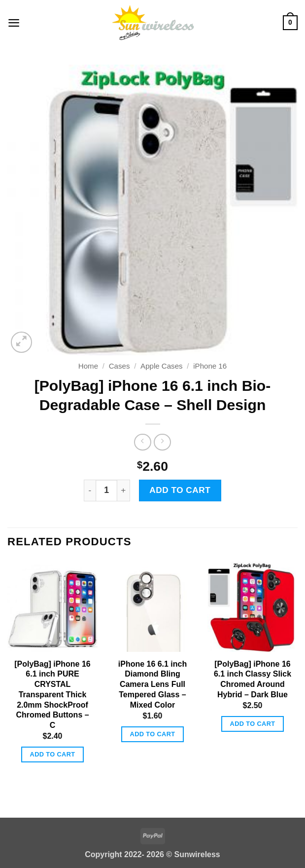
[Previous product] (162, 442)
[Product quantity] (106, 491)
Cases (119, 366)
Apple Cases (162, 366)
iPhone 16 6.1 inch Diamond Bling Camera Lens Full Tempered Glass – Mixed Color (152, 684)
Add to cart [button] (53, 754)
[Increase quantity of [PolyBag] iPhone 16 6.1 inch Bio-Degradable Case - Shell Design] (123, 491)
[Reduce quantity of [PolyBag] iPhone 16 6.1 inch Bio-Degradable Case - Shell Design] (90, 491)
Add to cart (180, 490)
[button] (14, 22)
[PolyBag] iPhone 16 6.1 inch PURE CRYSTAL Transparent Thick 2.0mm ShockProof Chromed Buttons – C (52, 695)
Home (88, 366)
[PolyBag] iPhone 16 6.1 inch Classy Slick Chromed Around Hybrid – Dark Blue (253, 679)
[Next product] (142, 442)
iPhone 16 (210, 366)
